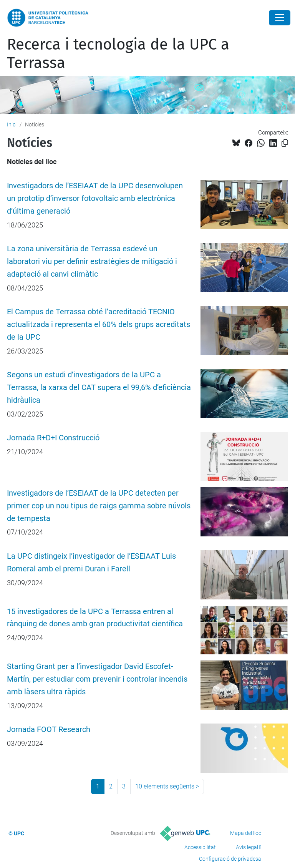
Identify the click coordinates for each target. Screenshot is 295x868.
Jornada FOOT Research (49, 729)
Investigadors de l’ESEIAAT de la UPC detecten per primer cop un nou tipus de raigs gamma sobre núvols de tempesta (99, 506)
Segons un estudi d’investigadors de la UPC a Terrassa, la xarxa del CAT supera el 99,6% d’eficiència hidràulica (99, 388)
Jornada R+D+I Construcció (53, 438)
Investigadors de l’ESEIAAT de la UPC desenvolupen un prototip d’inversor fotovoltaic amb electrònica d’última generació (95, 198)
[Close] (280, 18)
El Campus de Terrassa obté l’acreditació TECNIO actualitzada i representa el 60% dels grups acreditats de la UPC (99, 324)
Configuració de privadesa (230, 859)
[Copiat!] (285, 143)
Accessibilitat (200, 847)
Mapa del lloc (246, 833)
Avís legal (247, 847)
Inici (12, 124)
